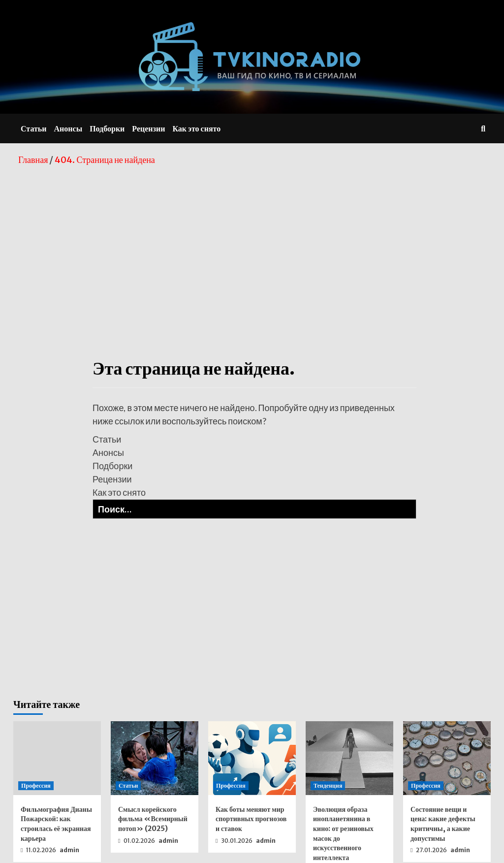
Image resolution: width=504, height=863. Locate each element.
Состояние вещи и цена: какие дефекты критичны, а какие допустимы (443, 824)
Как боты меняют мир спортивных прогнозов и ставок (251, 819)
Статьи (34, 128)
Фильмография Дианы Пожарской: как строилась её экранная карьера (56, 824)
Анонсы (68, 128)
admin (69, 850)
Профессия (36, 785)
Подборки (107, 128)
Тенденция (328, 785)
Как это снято (196, 128)
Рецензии (148, 128)
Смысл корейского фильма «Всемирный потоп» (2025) (153, 819)
